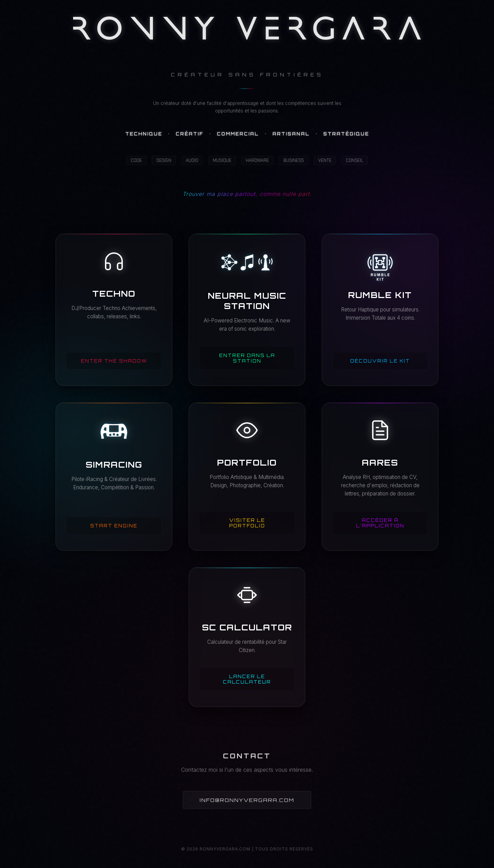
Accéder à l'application (380, 523)
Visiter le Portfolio (247, 523)
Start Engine (114, 526)
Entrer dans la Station (247, 358)
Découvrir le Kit (380, 361)
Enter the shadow (114, 361)
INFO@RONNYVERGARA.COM (247, 801)
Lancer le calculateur (247, 679)
